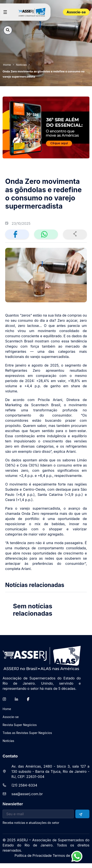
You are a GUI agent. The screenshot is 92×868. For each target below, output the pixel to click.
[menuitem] (7, 711)
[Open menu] (5, 12)
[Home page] (33, 12)
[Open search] (8, 30)
